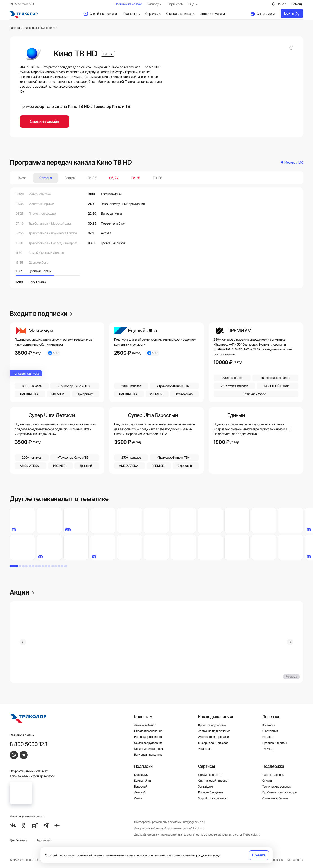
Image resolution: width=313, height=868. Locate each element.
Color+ (138, 798)
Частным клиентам (128, 4)
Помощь (297, 4)
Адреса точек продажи (214, 737)
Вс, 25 (136, 178)
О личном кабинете (275, 798)
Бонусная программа (148, 755)
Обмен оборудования (148, 743)
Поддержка (273, 766)
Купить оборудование (213, 725)
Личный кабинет (145, 725)
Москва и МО (22, 4)
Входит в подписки (41, 314)
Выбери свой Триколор (213, 743)
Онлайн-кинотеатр (100, 14)
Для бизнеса (19, 840)
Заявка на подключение (214, 731)
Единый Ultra (142, 781)
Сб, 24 (114, 178)
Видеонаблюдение (211, 792)
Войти (292, 13)
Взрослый (141, 787)
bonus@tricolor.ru (194, 828)
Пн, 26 (158, 178)
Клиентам (143, 716)
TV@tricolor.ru (251, 835)
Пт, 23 (92, 178)
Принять (259, 855)
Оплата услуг (263, 14)
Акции (22, 592)
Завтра (70, 178)
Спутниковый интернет (213, 781)
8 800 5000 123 (29, 744)
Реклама (291, 677)
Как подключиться (181, 14)
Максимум (141, 775)
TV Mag (267, 749)
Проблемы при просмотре (279, 792)
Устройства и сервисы (213, 798)
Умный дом (206, 787)
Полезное (271, 716)
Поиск (279, 4)
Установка (205, 749)
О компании (270, 731)
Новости (268, 737)
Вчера (22, 178)
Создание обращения (149, 749)
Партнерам (176, 4)
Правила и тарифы (275, 743)
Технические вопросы (277, 787)
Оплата (267, 781)
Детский (140, 792)
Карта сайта (295, 860)
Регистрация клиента (148, 737)
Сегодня (46, 178)
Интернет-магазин (213, 14)
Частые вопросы (273, 775)
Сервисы (154, 14)
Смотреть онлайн (44, 121)
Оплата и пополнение (148, 731)
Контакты (268, 725)
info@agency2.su (194, 822)
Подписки (132, 14)
